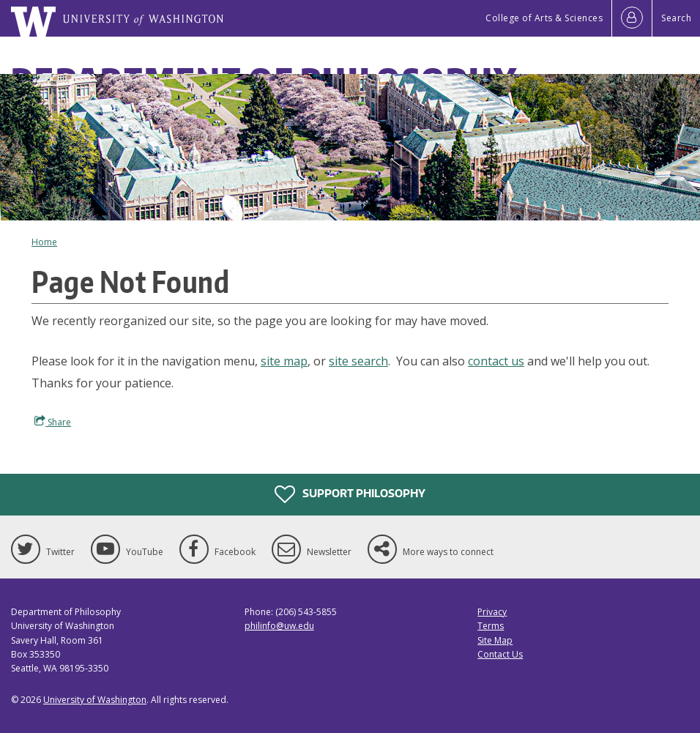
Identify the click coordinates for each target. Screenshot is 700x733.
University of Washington (95, 700)
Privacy (492, 612)
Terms (491, 626)
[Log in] (632, 18)
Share (53, 422)
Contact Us (500, 654)
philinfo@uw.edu (279, 626)
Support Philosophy (350, 494)
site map (284, 361)
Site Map (495, 640)
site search (358, 361)
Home (44, 242)
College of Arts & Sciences (544, 18)
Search (676, 18)
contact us (496, 361)
